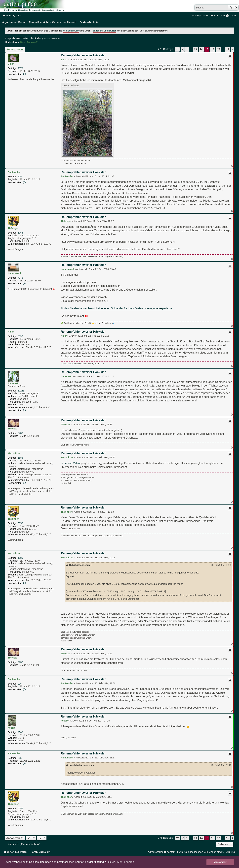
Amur (11, 332)
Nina (23, 42)
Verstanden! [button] (220, 862)
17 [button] (218, 49)
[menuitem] (17, 16)
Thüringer (13, 228)
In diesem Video (70, 463)
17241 (21, 391)
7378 (20, 278)
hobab (11, 728)
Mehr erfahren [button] (126, 862)
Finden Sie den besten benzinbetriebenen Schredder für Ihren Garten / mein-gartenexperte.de (116, 308)
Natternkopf (14, 273)
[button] (177, 49)
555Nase (13, 429)
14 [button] (201, 49)
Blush (11, 64)
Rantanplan (14, 172)
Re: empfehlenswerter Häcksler (83, 55)
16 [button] (213, 49)
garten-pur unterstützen (105, 31)
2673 (20, 68)
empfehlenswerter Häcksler (23, 38)
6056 (20, 233)
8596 (20, 336)
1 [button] (187, 49)
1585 (20, 458)
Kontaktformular (71, 31)
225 (20, 177)
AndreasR (32, 42)
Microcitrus (14, 453)
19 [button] (228, 49)
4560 (20, 732)
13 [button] (195, 49)
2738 (20, 433)
